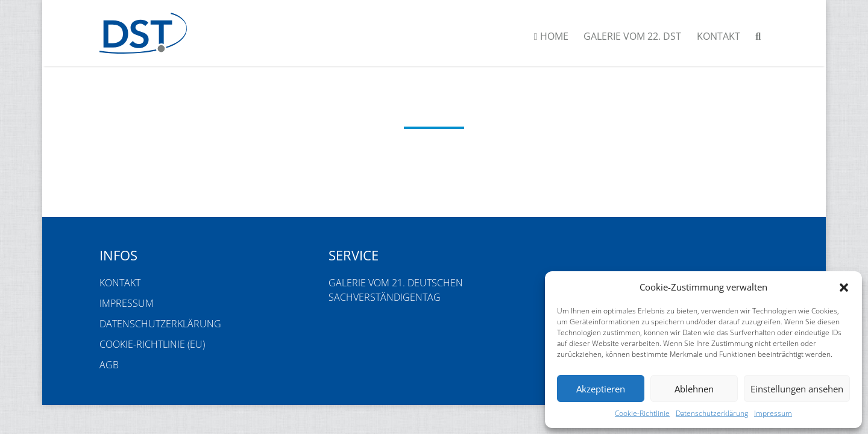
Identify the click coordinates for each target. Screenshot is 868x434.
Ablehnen (694, 389)
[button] (844, 287)
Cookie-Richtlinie (642, 413)
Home (551, 36)
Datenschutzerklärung (712, 413)
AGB (109, 365)
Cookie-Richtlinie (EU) (152, 344)
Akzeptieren (601, 389)
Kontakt (719, 36)
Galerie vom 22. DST (632, 36)
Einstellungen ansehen (797, 389)
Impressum (773, 413)
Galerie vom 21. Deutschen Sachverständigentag (396, 290)
